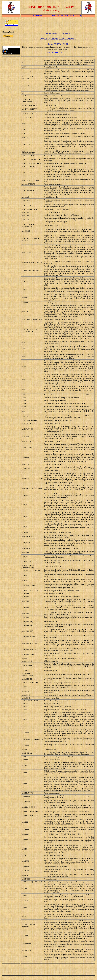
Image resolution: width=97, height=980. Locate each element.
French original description (58, 52)
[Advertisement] (58, 24)
